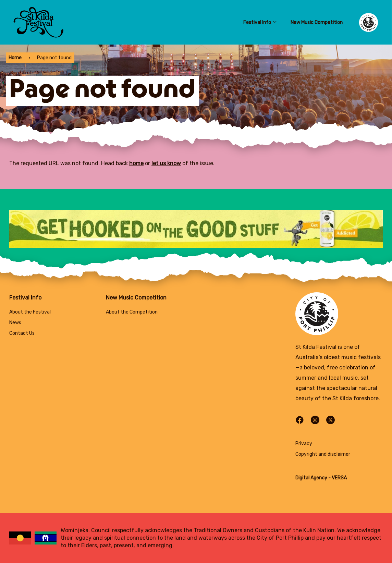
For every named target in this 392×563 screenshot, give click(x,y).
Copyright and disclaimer (323, 454)
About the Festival (30, 312)
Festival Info (260, 22)
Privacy (304, 444)
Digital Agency (311, 478)
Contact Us (22, 333)
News (15, 323)
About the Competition (132, 312)
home (136, 163)
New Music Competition (317, 22)
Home (15, 58)
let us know (166, 163)
